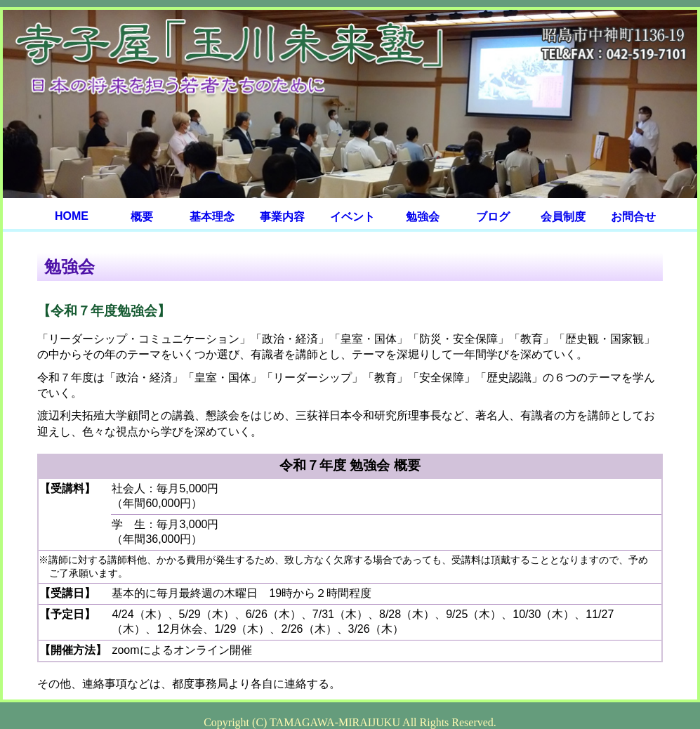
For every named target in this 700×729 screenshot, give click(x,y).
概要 (142, 217)
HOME (72, 216)
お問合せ (633, 217)
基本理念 (212, 217)
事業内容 (282, 217)
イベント (352, 217)
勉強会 (423, 217)
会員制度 (563, 217)
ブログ (493, 217)
